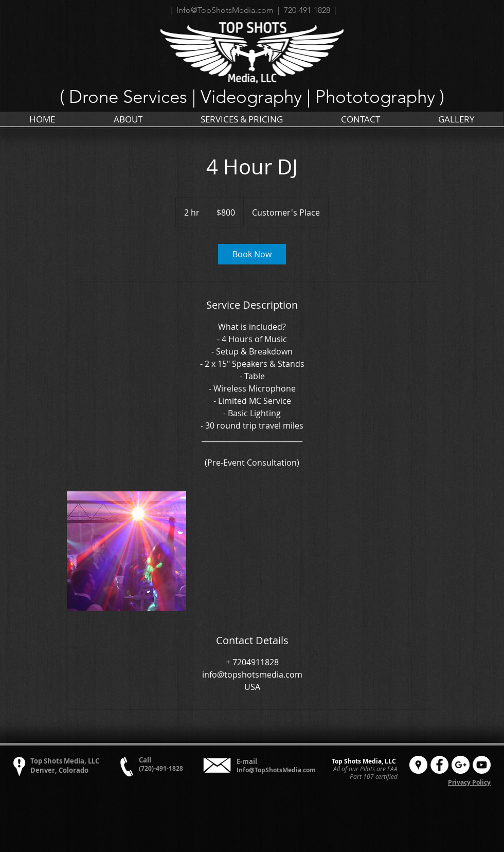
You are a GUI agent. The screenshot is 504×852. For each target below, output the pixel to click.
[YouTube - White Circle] (482, 765)
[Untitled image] (127, 551)
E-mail (247, 761)
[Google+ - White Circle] (461, 765)
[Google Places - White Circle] (418, 765)
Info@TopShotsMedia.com (276, 770)
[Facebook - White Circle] (439, 765)
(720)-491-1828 (161, 768)
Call (145, 760)
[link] (252, 254)
